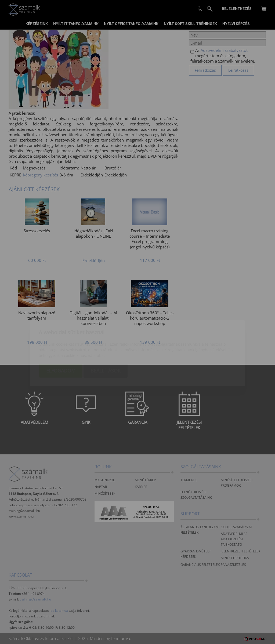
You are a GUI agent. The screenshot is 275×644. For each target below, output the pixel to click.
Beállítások (106, 339)
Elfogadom (61, 339)
